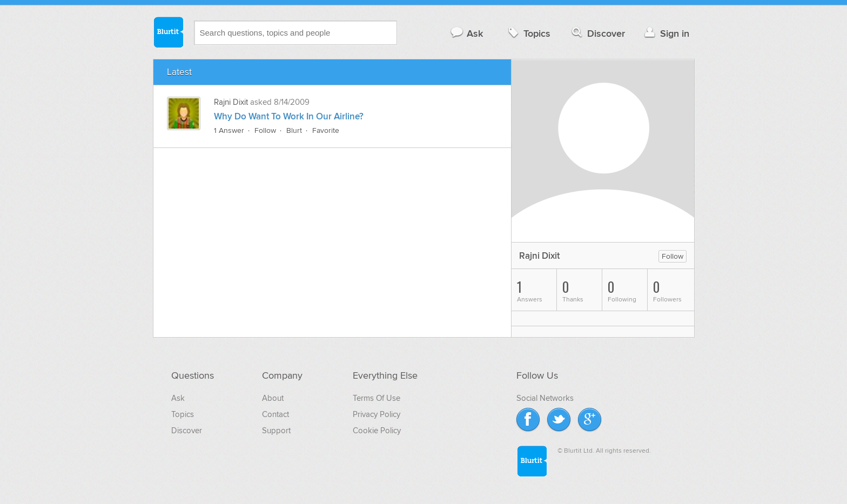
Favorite (326, 130)
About (273, 398)
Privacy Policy (377, 414)
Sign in (666, 33)
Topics (528, 33)
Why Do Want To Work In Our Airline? (289, 117)
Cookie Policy (377, 431)
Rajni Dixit (231, 102)
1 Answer (229, 130)
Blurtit (168, 32)
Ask (466, 33)
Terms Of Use (377, 398)
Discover (597, 33)
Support (276, 431)
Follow (265, 130)
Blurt (294, 130)
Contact (275, 414)
